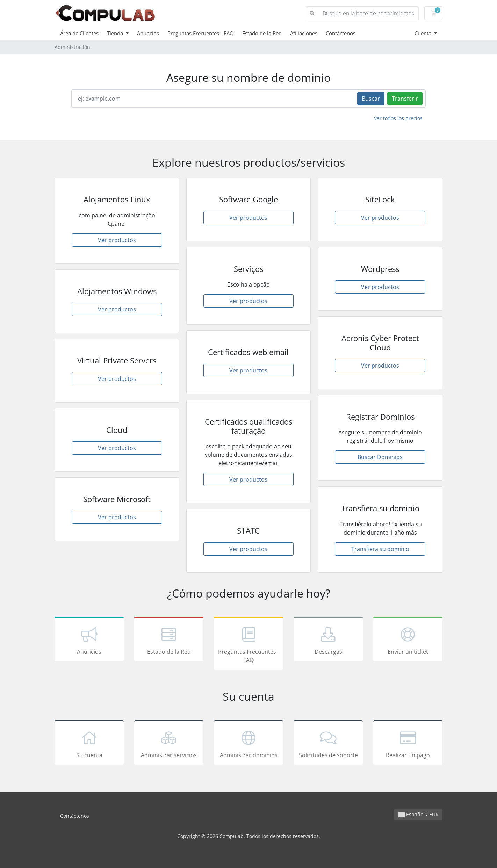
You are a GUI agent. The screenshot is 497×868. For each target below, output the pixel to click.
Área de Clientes (79, 33)
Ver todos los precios (398, 118)
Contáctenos (341, 33)
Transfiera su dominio (380, 549)
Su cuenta (89, 744)
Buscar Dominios (380, 457)
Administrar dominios (249, 744)
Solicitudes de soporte (328, 744)
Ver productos (117, 240)
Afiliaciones (304, 33)
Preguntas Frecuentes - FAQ (201, 33)
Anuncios (148, 33)
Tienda (116, 33)
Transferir (405, 99)
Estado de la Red (262, 33)
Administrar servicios (169, 744)
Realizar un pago (408, 744)
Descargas (328, 640)
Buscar (371, 99)
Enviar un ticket (408, 640)
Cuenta (424, 33)
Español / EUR (418, 814)
